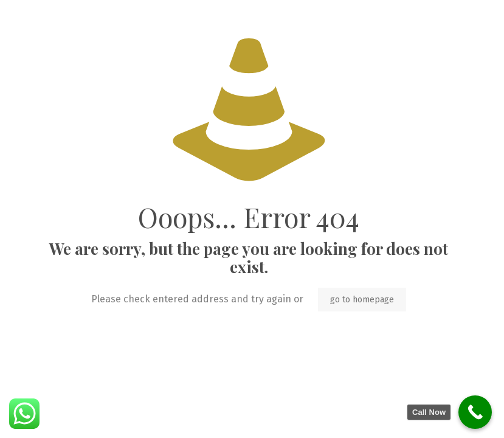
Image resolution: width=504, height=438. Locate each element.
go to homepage (362, 300)
